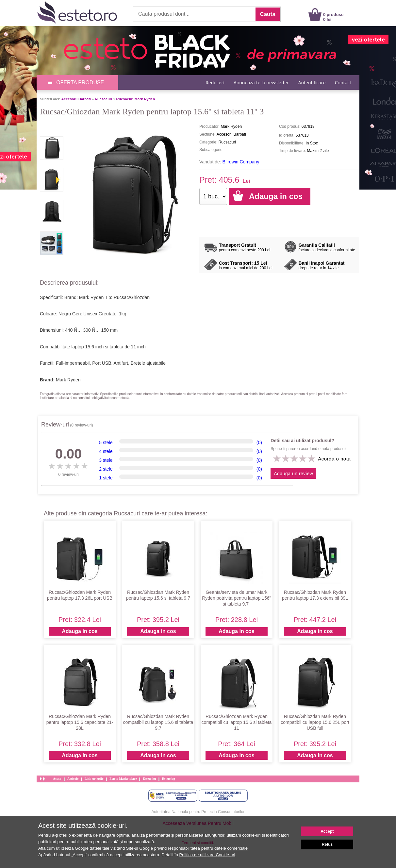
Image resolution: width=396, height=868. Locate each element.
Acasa (57, 779)
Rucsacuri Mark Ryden (136, 99)
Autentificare (312, 83)
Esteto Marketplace (123, 779)
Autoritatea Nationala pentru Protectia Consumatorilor (198, 812)
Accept (327, 831)
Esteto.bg (169, 779)
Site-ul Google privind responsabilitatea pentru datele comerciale (187, 848)
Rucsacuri (103, 99)
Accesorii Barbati (76, 99)
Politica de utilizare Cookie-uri (207, 855)
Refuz (327, 844)
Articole (73, 779)
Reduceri (215, 83)
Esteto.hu (149, 779)
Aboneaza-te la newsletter (261, 83)
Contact (343, 83)
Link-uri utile (94, 779)
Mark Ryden (68, 380)
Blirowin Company (241, 162)
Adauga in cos (80, 631)
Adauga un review (293, 474)
